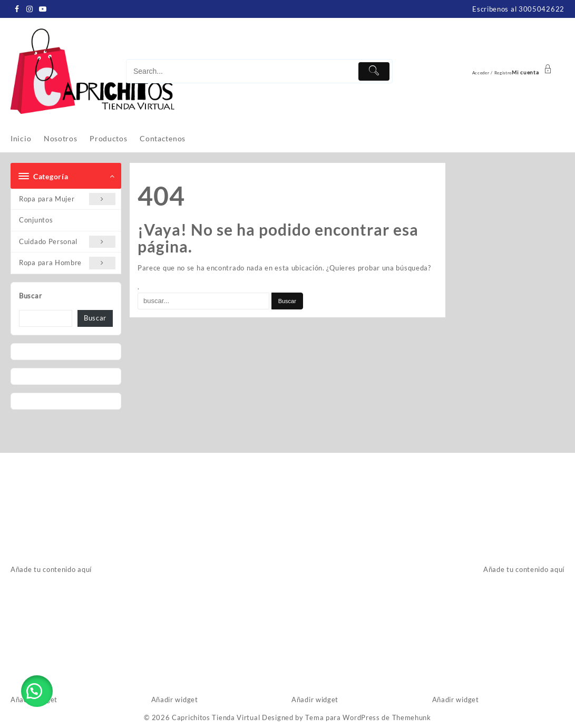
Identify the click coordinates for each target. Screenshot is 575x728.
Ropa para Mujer (67, 199)
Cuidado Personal (67, 242)
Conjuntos (36, 220)
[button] (37, 691)
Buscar (30, 296)
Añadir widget (175, 700)
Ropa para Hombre (67, 263)
